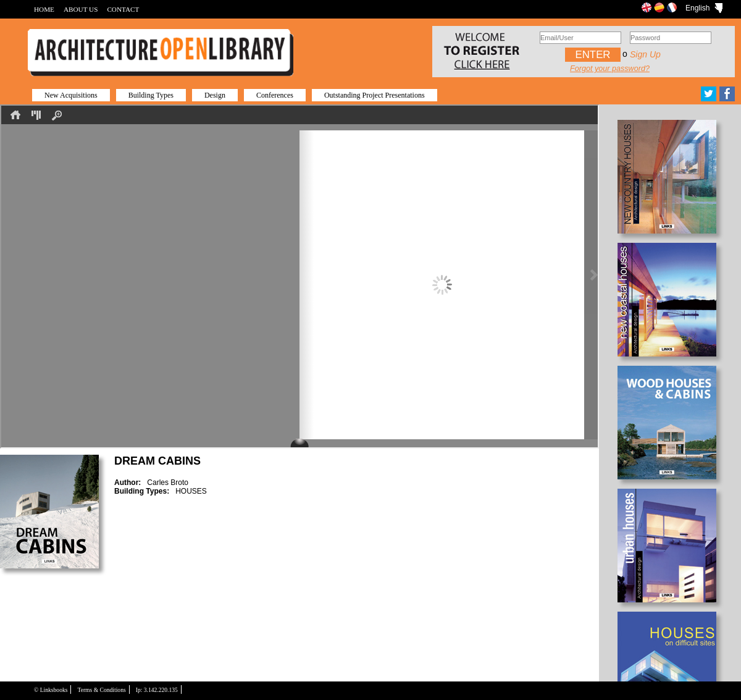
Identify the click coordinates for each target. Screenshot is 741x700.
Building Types (151, 95)
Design (215, 95)
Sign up (645, 54)
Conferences (275, 95)
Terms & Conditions (101, 690)
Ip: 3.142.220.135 (157, 690)
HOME (44, 9)
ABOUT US (81, 9)
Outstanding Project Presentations (375, 95)
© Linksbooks (51, 690)
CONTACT (123, 9)
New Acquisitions (71, 95)
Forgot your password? (610, 69)
